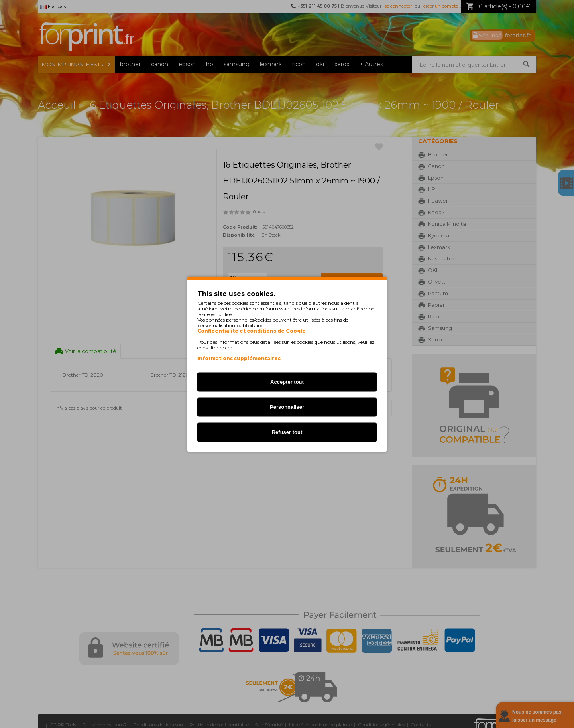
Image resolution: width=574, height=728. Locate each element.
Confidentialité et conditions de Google (252, 331)
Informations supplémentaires (239, 358)
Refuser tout (287, 432)
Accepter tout (287, 382)
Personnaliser (287, 407)
